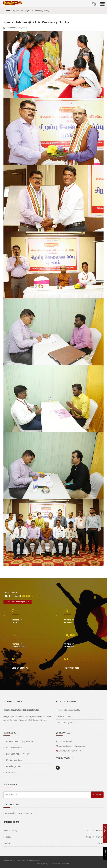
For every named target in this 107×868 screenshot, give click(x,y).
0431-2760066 (65, 741)
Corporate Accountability (69, 710)
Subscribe (97, 795)
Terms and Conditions (60, 864)
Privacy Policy (43, 864)
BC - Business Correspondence (20, 741)
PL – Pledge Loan (14, 766)
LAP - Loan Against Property (18, 754)
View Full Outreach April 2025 (18, 602)
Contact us (11, 773)
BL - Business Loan (14, 748)
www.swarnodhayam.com (70, 751)
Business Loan (65, 716)
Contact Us (105, 834)
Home (7, 11)
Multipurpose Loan (14, 760)
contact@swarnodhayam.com (72, 746)
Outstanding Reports (67, 722)
